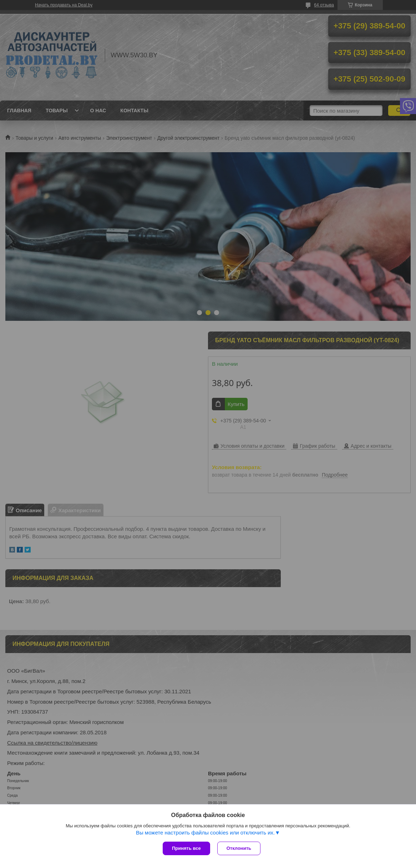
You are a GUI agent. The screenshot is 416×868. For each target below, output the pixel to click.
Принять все (186, 848)
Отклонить (239, 848)
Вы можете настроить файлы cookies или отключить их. (205, 833)
